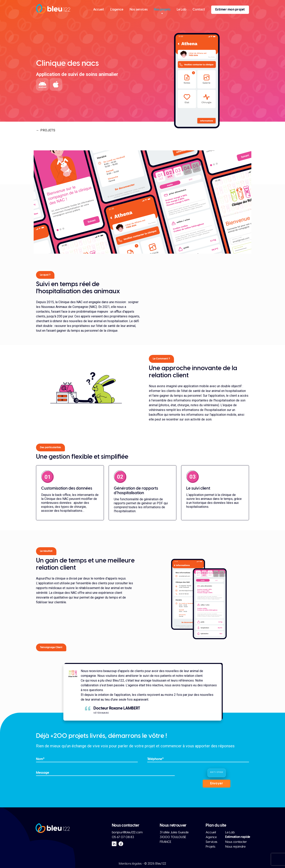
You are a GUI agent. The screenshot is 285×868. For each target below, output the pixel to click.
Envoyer (217, 783)
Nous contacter (236, 842)
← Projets (46, 130)
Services (211, 842)
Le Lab (181, 10)
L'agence (117, 10)
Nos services (139, 10)
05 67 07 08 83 (123, 837)
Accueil (99, 10)
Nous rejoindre (235, 847)
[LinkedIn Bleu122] (114, 844)
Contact (199, 10)
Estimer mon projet (230, 10)
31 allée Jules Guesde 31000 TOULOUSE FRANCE (174, 837)
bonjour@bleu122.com (127, 832)
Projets (210, 847)
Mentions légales (130, 864)
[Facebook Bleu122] (121, 844)
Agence (211, 837)
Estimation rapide (238, 837)
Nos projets (162, 10)
